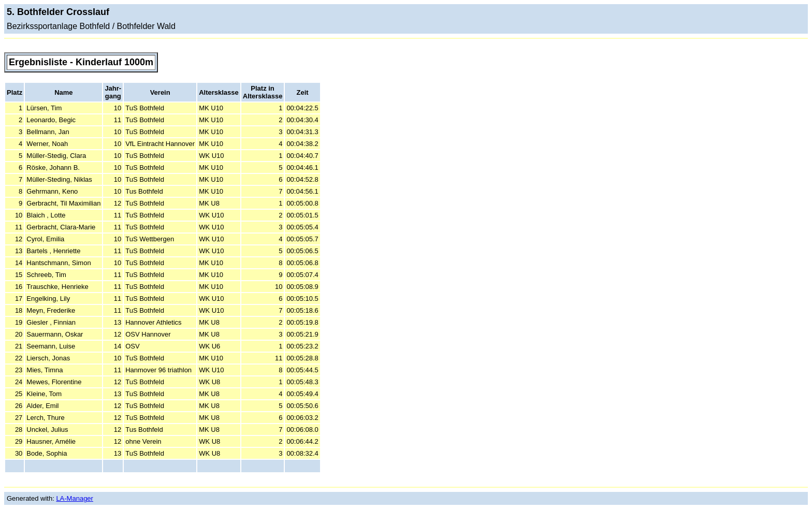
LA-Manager (75, 498)
